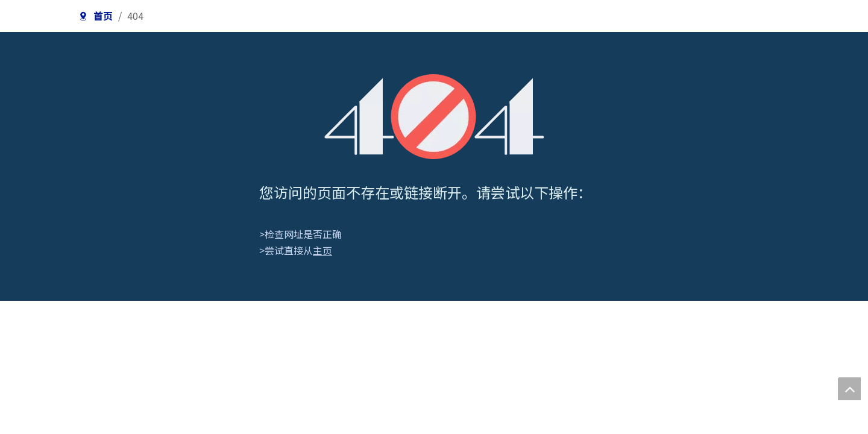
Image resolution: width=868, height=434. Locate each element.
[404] (434, 117)
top (849, 389)
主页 (322, 250)
